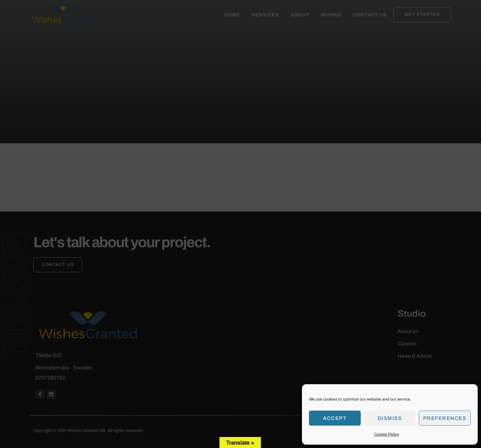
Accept (335, 418)
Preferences (445, 418)
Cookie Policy (387, 434)
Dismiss (390, 418)
